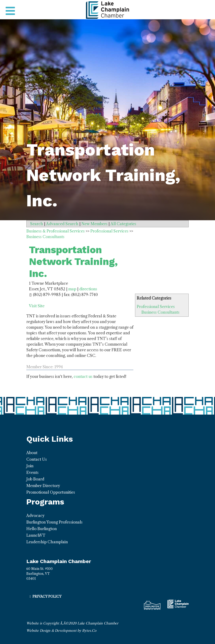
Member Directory (43, 486)
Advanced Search (62, 224)
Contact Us (37, 459)
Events (32, 472)
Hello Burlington (42, 529)
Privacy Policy (47, 596)
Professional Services (156, 307)
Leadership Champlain (47, 542)
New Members (94, 224)
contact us (83, 376)
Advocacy (35, 516)
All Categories (123, 224)
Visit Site (37, 306)
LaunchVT (36, 535)
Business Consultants (160, 312)
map (72, 289)
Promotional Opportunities (51, 492)
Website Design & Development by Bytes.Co (61, 631)
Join (30, 466)
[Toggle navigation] (10, 11)
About (32, 453)
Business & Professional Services (56, 231)
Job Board (35, 479)
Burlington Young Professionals (54, 522)
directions (88, 289)
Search (37, 224)
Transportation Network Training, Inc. (73, 262)
